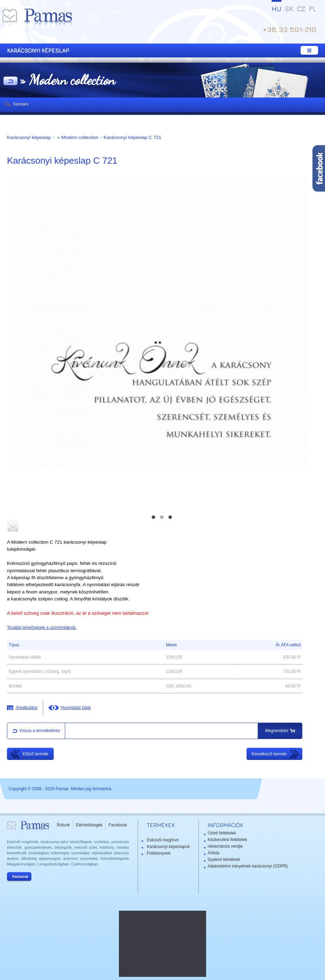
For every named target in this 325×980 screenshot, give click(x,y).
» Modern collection (77, 137)
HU (277, 9)
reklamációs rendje (225, 846)
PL (313, 9)
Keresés (21, 104)
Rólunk (63, 825)
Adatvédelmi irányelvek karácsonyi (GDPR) (248, 866)
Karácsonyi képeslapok (168, 847)
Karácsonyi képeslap (29, 137)
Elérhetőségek (89, 825)
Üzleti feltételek (222, 833)
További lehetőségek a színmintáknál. (42, 628)
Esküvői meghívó (163, 840)
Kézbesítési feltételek (227, 840)
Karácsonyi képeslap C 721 (133, 137)
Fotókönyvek (159, 853)
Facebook (118, 825)
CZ (301, 9)
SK (289, 9)
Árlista (213, 853)
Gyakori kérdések (224, 860)
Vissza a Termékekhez (10, 81)
